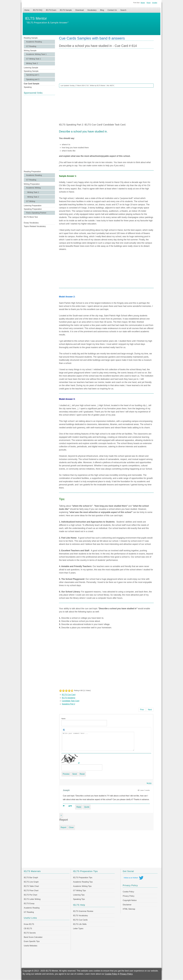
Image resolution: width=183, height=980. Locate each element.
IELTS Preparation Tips (83, 878)
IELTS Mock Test (31, 217)
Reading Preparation (32, 172)
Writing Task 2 (32, 63)
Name (63, 719)
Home (27, 10)
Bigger (143, 3)
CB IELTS (28, 929)
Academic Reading (34, 42)
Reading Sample (31, 38)
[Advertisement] (39, 132)
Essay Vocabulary (31, 223)
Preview (66, 774)
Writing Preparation (32, 184)
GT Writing (31, 201)
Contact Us (112, 10)
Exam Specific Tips (32, 941)
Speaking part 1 (33, 75)
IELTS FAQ (38, 10)
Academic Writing (33, 188)
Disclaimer (127, 905)
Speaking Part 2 (69, 704)
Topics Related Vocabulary (35, 226)
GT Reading (31, 46)
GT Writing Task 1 (33, 59)
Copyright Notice (130, 900)
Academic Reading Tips (83, 882)
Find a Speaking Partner (36, 213)
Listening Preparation (33, 206)
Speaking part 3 (33, 79)
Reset (149, 3)
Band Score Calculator (33, 937)
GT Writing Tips (79, 891)
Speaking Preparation (33, 209)
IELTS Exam (51, 10)
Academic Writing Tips (82, 886)
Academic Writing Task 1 (36, 54)
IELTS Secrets (30, 933)
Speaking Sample (31, 71)
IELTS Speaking (69, 698)
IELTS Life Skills (80, 924)
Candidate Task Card (71, 701)
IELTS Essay (29, 903)
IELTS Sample (66, 10)
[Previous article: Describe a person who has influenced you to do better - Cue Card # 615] (142, 710)
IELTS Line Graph (31, 882)
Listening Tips (79, 895)
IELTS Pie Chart (30, 895)
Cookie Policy (128, 892)
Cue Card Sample (32, 84)
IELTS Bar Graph (31, 878)
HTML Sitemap (129, 909)
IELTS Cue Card (69, 695)
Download (80, 10)
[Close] (61, 815)
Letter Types (78, 929)
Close (71, 827)
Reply (79, 807)
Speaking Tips (79, 899)
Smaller (155, 3)
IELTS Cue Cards (80, 920)
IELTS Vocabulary (80, 916)
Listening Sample (31, 68)
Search (123, 10)
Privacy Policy (129, 896)
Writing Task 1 (33, 192)
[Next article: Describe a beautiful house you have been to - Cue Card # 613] (150, 710)
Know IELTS (29, 924)
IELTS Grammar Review (83, 911)
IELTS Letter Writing (32, 899)
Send (75, 774)
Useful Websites (31, 946)
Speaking (28, 87)
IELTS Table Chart (31, 886)
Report (63, 827)
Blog (102, 10)
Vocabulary (92, 10)
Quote (87, 807)
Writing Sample (30, 51)
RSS (149, 783)
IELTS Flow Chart (31, 891)
